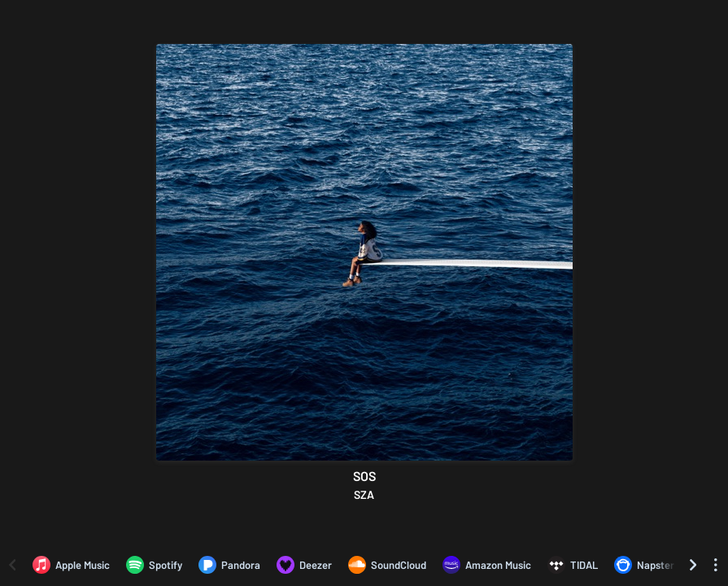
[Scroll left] (12, 565)
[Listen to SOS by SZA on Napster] (644, 565)
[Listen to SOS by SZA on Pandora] (229, 565)
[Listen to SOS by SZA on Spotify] (154, 565)
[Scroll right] (693, 565)
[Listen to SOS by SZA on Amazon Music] (487, 565)
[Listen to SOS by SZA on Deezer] (304, 565)
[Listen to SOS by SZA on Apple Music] (71, 565)
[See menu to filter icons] (716, 565)
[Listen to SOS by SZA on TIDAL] (573, 565)
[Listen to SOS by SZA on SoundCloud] (387, 565)
